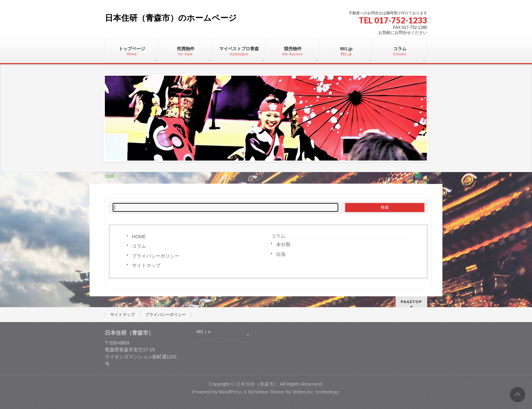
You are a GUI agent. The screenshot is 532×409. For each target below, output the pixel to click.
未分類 (283, 245)
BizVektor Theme (266, 392)
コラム (139, 246)
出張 (281, 254)
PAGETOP (411, 302)
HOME (139, 237)
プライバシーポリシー (156, 256)
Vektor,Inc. (303, 392)
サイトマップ (146, 266)
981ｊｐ (204, 332)
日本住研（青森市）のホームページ (171, 18)
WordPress (231, 392)
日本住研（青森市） (257, 384)
